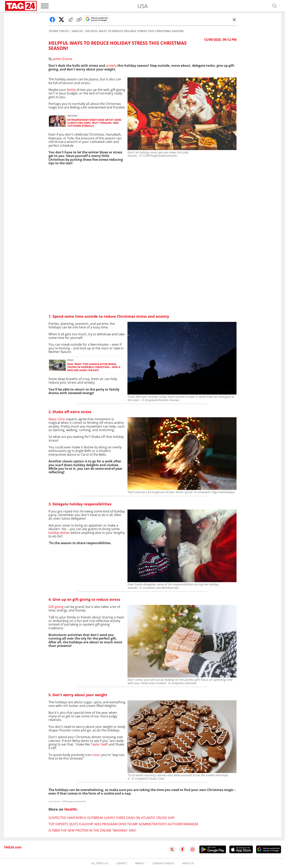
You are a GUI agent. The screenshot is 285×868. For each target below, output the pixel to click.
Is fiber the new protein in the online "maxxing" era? (92, 830)
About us (188, 863)
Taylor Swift (99, 744)
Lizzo (96, 755)
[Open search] (275, 6)
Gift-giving (56, 607)
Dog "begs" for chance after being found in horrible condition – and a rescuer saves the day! (94, 367)
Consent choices (163, 863)
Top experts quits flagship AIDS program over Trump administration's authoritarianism (123, 824)
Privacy (140, 863)
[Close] (234, 20)
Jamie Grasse (63, 59)
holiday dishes (59, 533)
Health (77, 31)
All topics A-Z (100, 863)
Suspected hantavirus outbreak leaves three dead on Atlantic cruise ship (112, 818)
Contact (122, 863)
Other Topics (59, 31)
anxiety (112, 66)
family (71, 90)
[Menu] (45, 6)
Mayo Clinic (57, 419)
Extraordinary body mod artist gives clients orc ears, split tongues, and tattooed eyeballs (94, 123)
